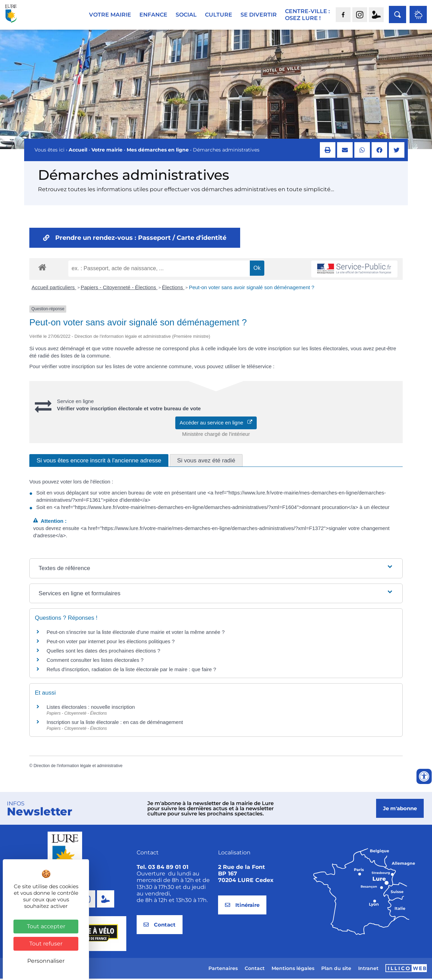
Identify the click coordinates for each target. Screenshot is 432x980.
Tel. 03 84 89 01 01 (163, 868)
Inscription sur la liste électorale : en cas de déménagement (115, 723)
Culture (219, 15)
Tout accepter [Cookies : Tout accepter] (46, 926)
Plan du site (336, 970)
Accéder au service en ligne (216, 424)
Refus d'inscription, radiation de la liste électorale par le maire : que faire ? (131, 671)
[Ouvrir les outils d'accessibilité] (424, 776)
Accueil (78, 151)
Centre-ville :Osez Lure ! (307, 15)
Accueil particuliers (54, 288)
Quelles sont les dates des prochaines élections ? (103, 652)
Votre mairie (110, 15)
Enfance (153, 15)
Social (186, 15)
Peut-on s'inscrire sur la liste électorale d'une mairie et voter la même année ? (136, 633)
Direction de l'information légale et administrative (78, 767)
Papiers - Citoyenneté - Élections (119, 288)
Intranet (368, 970)
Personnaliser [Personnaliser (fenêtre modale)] (46, 961)
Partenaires (223, 970)
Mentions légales (293, 970)
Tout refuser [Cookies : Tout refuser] (46, 944)
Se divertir (259, 15)
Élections (173, 288)
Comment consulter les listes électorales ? (95, 661)
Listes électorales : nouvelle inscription (91, 708)
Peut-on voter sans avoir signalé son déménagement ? (252, 288)
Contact (255, 970)
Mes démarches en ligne (158, 151)
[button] (328, 151)
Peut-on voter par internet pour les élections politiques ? (111, 643)
